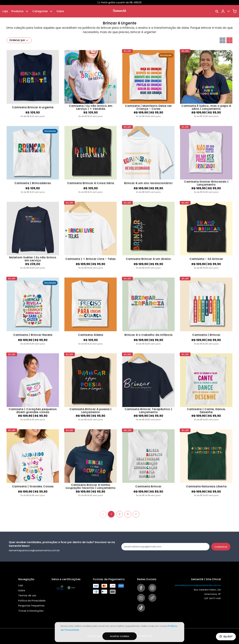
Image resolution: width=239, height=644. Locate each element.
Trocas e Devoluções (31, 611)
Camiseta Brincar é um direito (148, 259)
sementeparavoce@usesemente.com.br (198, 585)
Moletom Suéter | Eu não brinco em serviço (33, 259)
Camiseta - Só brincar (206, 259)
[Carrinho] (235, 11)
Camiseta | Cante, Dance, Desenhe (206, 411)
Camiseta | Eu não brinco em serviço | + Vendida (91, 107)
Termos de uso (27, 595)
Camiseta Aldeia (91, 335)
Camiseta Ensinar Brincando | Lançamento (206, 183)
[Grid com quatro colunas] (229, 40)
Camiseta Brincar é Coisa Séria (91, 183)
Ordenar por (19, 40)
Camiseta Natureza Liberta (206, 486)
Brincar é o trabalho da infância (148, 335)
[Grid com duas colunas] (222, 40)
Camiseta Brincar (148, 486)
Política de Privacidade (32, 601)
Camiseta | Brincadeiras (33, 183)
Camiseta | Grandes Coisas (33, 486)
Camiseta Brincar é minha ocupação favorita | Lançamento (91, 486)
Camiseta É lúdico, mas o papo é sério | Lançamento (206, 107)
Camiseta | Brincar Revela (33, 335)
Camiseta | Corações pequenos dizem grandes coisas (33, 411)
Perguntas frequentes (31, 606)
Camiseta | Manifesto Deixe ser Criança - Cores (148, 107)
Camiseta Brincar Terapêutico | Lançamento (148, 411)
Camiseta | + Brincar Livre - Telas (91, 259)
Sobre (60, 11)
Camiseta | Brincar (206, 335)
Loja (5, 11)
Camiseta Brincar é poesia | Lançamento (91, 411)
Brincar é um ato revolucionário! (148, 183)
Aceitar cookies (120, 636)
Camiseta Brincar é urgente (33, 107)
